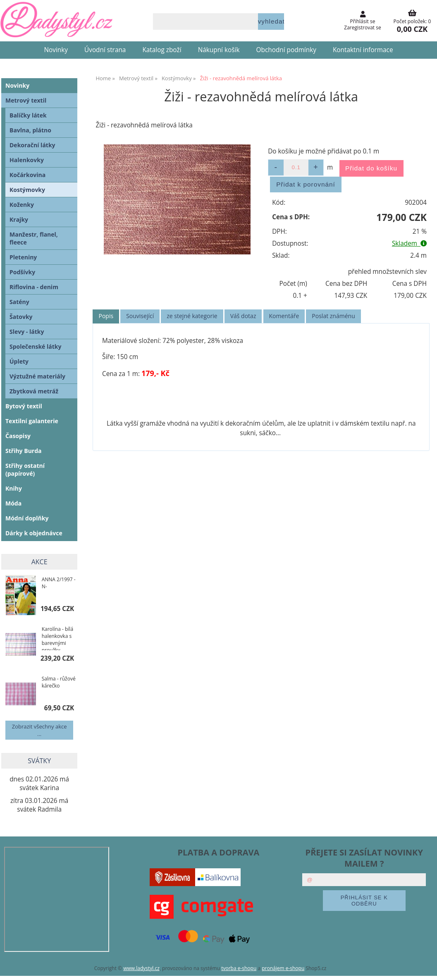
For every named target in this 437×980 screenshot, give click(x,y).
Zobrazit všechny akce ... (39, 730)
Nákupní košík (219, 50)
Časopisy (18, 436)
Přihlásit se (363, 21)
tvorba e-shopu (239, 968)
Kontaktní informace (363, 50)
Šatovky (21, 317)
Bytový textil (24, 406)
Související (140, 316)
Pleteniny (23, 257)
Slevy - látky (27, 332)
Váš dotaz (243, 316)
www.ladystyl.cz (141, 968)
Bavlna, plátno (30, 130)
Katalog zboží (162, 50)
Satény (19, 302)
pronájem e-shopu (283, 968)
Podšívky (22, 272)
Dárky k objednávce (34, 533)
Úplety (19, 361)
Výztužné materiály (37, 376)
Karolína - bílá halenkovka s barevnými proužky (57, 638)
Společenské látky (35, 346)
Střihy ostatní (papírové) (25, 470)
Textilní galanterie (32, 421)
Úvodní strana (105, 50)
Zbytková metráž (34, 391)
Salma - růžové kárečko (59, 682)
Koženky (22, 205)
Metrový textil (26, 100)
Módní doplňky (27, 518)
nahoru (425, 968)
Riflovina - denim (34, 287)
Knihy (14, 488)
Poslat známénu (333, 316)
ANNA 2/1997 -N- (59, 583)
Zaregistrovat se (362, 28)
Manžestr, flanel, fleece (34, 238)
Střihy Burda (24, 451)
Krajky (19, 219)
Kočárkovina (27, 175)
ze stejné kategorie (192, 316)
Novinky (56, 50)
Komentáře (284, 316)
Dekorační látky (32, 145)
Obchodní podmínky (286, 50)
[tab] (106, 316)
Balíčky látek (28, 115)
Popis (106, 316)
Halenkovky (27, 160)
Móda (13, 503)
